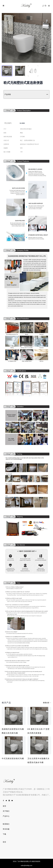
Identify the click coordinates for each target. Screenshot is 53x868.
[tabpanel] (26, 38)
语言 (4, 842)
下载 (4, 834)
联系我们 (6, 824)
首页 (4, 806)
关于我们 (6, 811)
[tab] (7, 71)
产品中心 (6, 816)
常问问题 (6, 829)
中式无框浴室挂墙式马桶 (13, 759)
